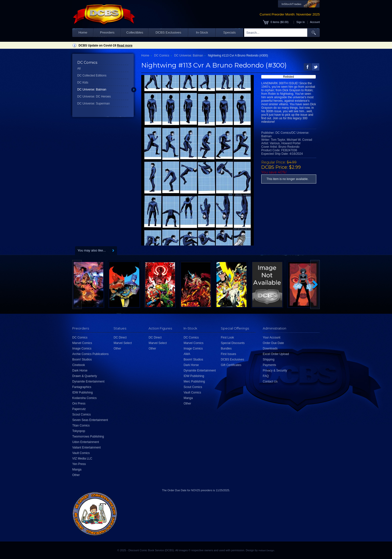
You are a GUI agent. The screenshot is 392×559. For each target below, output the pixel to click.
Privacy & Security (275, 370)
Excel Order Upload (276, 354)
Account (315, 22)
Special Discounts (233, 343)
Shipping (269, 359)
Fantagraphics (82, 387)
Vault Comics (81, 453)
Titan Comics (81, 425)
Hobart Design (266, 550)
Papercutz (79, 409)
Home (83, 32)
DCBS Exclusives (168, 32)
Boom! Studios (82, 359)
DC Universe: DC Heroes (94, 96)
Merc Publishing (194, 381)
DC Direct (120, 337)
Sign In (301, 22)
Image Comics (82, 348)
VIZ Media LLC (82, 458)
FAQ (266, 376)
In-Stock (202, 32)
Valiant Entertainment (86, 447)
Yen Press (79, 464)
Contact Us (270, 381)
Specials (229, 32)
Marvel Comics (82, 343)
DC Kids (83, 82)
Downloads (270, 348)
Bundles (226, 348)
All (79, 68)
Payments (269, 365)
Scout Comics (81, 414)
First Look (227, 337)
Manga (77, 469)
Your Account (271, 337)
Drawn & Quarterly (85, 376)
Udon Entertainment (86, 442)
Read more (125, 45)
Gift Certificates (231, 365)
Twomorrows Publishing (88, 436)
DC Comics (162, 55)
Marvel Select (123, 343)
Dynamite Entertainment (88, 381)
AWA (187, 354)
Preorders (107, 32)
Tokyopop (79, 431)
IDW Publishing (82, 392)
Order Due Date (273, 343)
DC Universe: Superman (93, 103)
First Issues (228, 354)
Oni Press (79, 403)
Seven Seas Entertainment (90, 420)
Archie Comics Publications (90, 354)
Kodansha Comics (84, 398)
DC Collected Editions (92, 75)
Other (76, 475)
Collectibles (135, 32)
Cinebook (79, 365)
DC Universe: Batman (92, 89)
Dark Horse (80, 370)
